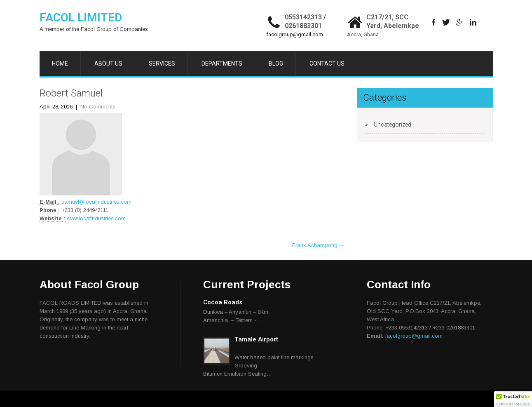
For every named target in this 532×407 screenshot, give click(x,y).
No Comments (98, 107)
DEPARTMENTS (222, 64)
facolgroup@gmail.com (295, 34)
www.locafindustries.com (96, 218)
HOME (60, 64)
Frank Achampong (318, 245)
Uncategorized (393, 125)
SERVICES (162, 64)
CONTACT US (327, 64)
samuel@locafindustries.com (96, 202)
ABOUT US (108, 64)
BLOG (276, 64)
